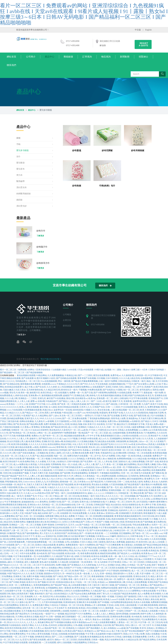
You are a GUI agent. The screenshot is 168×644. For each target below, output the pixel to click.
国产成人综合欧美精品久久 (58, 594)
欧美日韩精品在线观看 (68, 407)
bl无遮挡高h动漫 (159, 430)
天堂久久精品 (86, 542)
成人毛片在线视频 (155, 416)
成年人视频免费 (31, 562)
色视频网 (4, 525)
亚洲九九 (142, 407)
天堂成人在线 (113, 605)
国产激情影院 (130, 597)
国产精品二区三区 (153, 493)
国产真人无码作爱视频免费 (12, 542)
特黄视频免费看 (23, 436)
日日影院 (153, 597)
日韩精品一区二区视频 (90, 597)
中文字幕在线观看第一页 (24, 556)
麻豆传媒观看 (26, 479)
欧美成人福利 (136, 482)
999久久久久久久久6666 (50, 418)
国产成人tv (49, 608)
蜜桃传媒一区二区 (68, 482)
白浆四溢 (32, 464)
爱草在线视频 (44, 634)
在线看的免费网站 (81, 591)
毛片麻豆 (19, 599)
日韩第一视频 (97, 640)
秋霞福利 (103, 413)
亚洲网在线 (156, 427)
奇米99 (143, 628)
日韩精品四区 (134, 620)
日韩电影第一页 (125, 493)
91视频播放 (137, 608)
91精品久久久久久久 (97, 427)
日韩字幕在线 (136, 536)
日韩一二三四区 (113, 407)
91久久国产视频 (93, 588)
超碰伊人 (34, 439)
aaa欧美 (85, 430)
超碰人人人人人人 (96, 493)
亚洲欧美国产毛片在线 (30, 508)
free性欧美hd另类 (42, 493)
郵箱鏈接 (68, 57)
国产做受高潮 (140, 416)
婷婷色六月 (95, 396)
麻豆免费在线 (160, 522)
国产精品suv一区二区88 (33, 413)
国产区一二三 (35, 602)
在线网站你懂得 (35, 450)
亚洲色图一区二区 (105, 398)
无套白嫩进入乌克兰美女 (14, 390)
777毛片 (130, 384)
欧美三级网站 (136, 579)
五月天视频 (27, 611)
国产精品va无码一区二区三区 (77, 576)
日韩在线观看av (27, 568)
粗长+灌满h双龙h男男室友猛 (72, 588)
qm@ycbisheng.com (101, 332)
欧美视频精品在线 (96, 637)
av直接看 (65, 611)
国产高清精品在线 (11, 384)
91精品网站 (41, 375)
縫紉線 (19, 200)
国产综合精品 (131, 519)
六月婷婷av (126, 608)
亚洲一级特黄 (129, 470)
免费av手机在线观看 (96, 519)
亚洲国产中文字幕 (37, 404)
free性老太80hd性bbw (138, 444)
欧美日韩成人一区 (49, 393)
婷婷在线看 (35, 490)
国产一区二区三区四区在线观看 (110, 568)
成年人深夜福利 (121, 398)
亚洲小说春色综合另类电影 (55, 450)
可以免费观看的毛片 (150, 620)
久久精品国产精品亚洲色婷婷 (123, 594)
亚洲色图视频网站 (42, 585)
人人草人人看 (88, 464)
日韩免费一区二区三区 (13, 559)
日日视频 (101, 378)
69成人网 (122, 528)
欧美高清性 (50, 565)
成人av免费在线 (20, 464)
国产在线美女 (109, 390)
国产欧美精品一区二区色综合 (23, 433)
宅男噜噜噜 (56, 464)
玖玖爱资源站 (53, 482)
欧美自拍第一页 (72, 553)
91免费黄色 (90, 545)
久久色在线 (14, 508)
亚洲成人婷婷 (117, 548)
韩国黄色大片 (43, 519)
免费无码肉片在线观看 (77, 456)
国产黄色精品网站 (28, 470)
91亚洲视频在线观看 (32, 410)
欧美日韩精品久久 (53, 522)
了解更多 (40, 236)
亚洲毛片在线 (127, 416)
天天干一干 (75, 528)
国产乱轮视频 (113, 416)
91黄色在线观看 (148, 591)
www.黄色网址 (41, 502)
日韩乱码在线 (111, 576)
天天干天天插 (9, 436)
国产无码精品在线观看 (66, 378)
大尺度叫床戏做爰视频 (52, 602)
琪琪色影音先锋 (132, 522)
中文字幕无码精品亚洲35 (71, 467)
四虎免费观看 (84, 640)
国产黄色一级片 (58, 493)
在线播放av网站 (56, 568)
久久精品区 (80, 628)
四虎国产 (149, 387)
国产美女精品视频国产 (135, 631)
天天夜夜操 (18, 562)
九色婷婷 (163, 482)
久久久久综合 (128, 556)
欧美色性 (88, 508)
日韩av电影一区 (123, 456)
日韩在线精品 (124, 381)
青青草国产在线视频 (87, 378)
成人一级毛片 (17, 496)
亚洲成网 (29, 597)
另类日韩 (7, 473)
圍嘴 (18, 138)
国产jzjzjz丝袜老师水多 (48, 599)
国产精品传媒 (91, 548)
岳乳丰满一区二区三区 (33, 608)
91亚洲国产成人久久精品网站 (35, 416)
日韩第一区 (81, 559)
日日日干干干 (28, 536)
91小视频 (154, 519)
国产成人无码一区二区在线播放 (30, 516)
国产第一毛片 (113, 487)
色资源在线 (73, 608)
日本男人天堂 (154, 637)
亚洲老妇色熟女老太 (65, 582)
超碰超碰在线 (28, 502)
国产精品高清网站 (147, 640)
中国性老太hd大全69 (107, 430)
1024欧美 (42, 487)
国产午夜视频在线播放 (61, 622)
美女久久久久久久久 (16, 622)
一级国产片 (49, 614)
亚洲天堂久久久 (32, 418)
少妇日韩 (107, 625)
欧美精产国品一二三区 (82, 571)
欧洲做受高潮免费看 (107, 553)
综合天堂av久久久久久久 (107, 496)
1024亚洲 (9, 450)
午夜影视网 (12, 487)
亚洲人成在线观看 (128, 605)
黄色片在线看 (15, 459)
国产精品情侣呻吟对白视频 (142, 588)
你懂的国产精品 (14, 533)
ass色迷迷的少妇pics (92, 467)
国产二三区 (57, 637)
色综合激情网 (116, 470)
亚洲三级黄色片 (120, 462)
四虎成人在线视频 (156, 444)
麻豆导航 (44, 407)
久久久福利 (30, 571)
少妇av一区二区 (145, 441)
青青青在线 (40, 588)
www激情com (145, 430)
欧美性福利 (31, 620)
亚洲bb (133, 490)
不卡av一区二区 (151, 536)
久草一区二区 (159, 553)
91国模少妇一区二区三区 (127, 390)
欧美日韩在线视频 (19, 444)
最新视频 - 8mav (113, 608)
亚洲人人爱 (133, 574)
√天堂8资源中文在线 (48, 539)
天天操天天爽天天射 (39, 473)
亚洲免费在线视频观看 (103, 516)
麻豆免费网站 (130, 464)
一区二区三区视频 (33, 525)
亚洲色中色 (51, 536)
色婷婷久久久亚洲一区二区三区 (84, 611)
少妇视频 (103, 551)
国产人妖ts (54, 416)
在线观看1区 (66, 513)
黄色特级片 (40, 594)
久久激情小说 (21, 602)
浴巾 (18, 157)
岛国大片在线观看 (90, 551)
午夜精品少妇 (71, 375)
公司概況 (67, 315)
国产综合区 (41, 387)
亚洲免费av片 (35, 396)
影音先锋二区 (28, 588)
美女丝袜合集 (103, 410)
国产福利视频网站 (30, 533)
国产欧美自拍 (19, 424)
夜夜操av (101, 513)
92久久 (101, 608)
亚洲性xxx (107, 467)
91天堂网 (114, 508)
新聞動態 (125, 57)
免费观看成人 (26, 585)
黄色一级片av (41, 568)
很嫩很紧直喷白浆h (35, 522)
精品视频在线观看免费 (74, 436)
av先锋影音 (135, 421)
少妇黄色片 (61, 462)
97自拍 (78, 582)
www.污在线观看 (15, 410)
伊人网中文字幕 (149, 505)
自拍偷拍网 (134, 614)
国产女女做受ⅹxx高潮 (144, 384)
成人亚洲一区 (119, 467)
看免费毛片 (149, 479)
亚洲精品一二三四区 (27, 398)
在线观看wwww (49, 384)
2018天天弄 (34, 528)
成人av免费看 (144, 594)
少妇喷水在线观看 (130, 436)
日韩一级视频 (55, 617)
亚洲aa (21, 487)
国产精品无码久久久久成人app (52, 439)
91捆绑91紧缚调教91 (157, 502)
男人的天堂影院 (140, 502)
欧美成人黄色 (40, 479)
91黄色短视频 (88, 568)
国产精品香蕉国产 (132, 485)
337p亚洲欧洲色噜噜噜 (148, 605)
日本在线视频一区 (8, 485)
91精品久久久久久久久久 (59, 487)
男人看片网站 (127, 559)
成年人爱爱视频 (27, 551)
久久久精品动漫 (139, 459)
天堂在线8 (66, 620)
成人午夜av (29, 387)
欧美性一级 (24, 393)
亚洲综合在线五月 (141, 576)
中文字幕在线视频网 (108, 528)
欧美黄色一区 (90, 562)
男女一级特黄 (64, 381)
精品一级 (151, 381)
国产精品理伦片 (22, 614)
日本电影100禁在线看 (88, 439)
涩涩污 (25, 640)
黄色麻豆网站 (44, 622)
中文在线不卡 (60, 608)
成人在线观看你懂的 (77, 585)
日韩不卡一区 (103, 470)
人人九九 (95, 574)
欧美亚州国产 (61, 533)
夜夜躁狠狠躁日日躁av (111, 436)
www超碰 (121, 628)
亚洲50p (129, 599)
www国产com (79, 413)
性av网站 (138, 599)
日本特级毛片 (61, 525)
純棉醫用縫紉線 (24, 194)
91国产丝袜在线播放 (25, 453)
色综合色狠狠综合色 (131, 505)
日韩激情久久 (111, 493)
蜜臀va (34, 401)
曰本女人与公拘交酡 (65, 479)
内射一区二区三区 (115, 427)
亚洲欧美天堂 (48, 441)
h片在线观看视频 (36, 631)
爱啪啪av (89, 605)
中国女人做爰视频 (19, 631)
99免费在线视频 (22, 579)
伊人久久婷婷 (136, 510)
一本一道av (34, 530)
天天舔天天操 (100, 416)
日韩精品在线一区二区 (155, 562)
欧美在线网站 (54, 444)
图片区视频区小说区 (46, 378)
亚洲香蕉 (128, 401)
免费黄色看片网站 (41, 605)
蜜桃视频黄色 (20, 450)
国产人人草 (54, 513)
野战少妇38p (75, 551)
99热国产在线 (31, 513)
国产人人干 (101, 464)
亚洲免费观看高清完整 (65, 559)
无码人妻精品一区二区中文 (131, 387)
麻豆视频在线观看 (49, 476)
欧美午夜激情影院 (82, 485)
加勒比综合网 (22, 539)
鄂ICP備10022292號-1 (51, 359)
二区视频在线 (42, 453)
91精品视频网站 (79, 642)
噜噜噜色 (127, 439)
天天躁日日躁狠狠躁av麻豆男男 (138, 548)
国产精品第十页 (81, 530)
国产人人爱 (18, 571)
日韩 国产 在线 (152, 462)
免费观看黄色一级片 (75, 545)
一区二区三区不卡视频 (23, 637)
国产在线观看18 (29, 378)
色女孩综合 (116, 505)
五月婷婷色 (133, 476)
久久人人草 (5, 444)
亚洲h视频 (45, 427)
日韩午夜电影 (73, 462)
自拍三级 (136, 447)
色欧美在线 (34, 467)
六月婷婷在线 (110, 482)
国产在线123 (138, 439)
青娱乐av (97, 620)
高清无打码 (48, 597)
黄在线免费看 (9, 539)
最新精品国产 (100, 571)
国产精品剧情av (157, 585)
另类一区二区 (127, 473)
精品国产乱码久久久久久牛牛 (114, 444)
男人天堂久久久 (47, 533)
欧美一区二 (14, 585)
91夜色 (43, 467)
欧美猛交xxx (90, 631)
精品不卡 (21, 485)
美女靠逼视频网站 (79, 473)
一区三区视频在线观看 (97, 510)
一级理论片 (88, 416)
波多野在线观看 (65, 510)
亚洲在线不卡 (154, 436)
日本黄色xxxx (84, 482)
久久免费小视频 (20, 467)
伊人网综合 (76, 476)
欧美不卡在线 (157, 404)
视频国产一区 (114, 559)
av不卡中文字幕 (92, 436)
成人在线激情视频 (117, 433)
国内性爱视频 (122, 614)
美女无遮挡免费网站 (9, 605)
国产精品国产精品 (59, 585)
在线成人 (151, 628)
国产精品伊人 (123, 553)
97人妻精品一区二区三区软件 (119, 502)
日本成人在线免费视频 (136, 582)
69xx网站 (4, 634)
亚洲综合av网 (112, 513)
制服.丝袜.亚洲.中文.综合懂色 (92, 424)
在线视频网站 (147, 378)
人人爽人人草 (34, 476)
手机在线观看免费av (141, 525)
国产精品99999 (75, 450)
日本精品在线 (37, 614)
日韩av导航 (162, 464)
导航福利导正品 (108, 453)
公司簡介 (31, 57)
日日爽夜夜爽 (114, 545)
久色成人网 (76, 464)
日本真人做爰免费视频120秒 (137, 427)
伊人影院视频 (100, 605)
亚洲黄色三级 (19, 576)
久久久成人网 (11, 398)
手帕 (18, 144)
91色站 (162, 611)
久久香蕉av (25, 427)
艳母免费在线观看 (89, 553)
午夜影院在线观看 (11, 427)
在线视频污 (63, 393)
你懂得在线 (142, 490)
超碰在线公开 (132, 542)
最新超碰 (148, 393)
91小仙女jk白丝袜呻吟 (38, 430)
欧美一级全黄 (83, 574)
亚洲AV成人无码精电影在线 (92, 502)
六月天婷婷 (58, 470)
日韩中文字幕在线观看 (78, 447)
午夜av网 (158, 608)
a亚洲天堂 (107, 401)
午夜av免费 (139, 634)
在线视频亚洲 (35, 642)
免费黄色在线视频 (156, 508)
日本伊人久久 (86, 407)
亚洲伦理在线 (74, 499)
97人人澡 (24, 404)
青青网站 (35, 427)
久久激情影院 (128, 375)
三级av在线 (154, 528)
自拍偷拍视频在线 (117, 384)
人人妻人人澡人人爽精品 (104, 614)
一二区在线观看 (49, 642)
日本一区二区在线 (85, 505)
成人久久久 (78, 548)
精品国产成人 (33, 591)
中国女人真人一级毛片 (81, 620)
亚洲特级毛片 (31, 559)
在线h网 (41, 401)
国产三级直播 (80, 637)
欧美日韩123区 (48, 508)
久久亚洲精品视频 (85, 441)
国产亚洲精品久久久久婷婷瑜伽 (81, 565)
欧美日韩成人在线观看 (141, 456)
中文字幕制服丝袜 (13, 502)
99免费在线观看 (95, 390)
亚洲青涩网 (62, 536)
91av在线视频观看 (49, 381)
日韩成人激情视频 (123, 637)
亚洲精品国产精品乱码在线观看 (55, 528)
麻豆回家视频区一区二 (72, 617)
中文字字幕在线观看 (138, 398)
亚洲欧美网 (121, 453)
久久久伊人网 (9, 453)
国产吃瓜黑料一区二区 (90, 462)
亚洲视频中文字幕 (136, 424)
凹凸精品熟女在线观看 (105, 441)
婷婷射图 (34, 539)
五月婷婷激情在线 (35, 390)
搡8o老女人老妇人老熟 (137, 528)
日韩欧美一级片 (138, 381)
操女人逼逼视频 (153, 487)
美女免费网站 (102, 490)
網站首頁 (12, 57)
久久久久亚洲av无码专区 (46, 625)
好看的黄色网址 (65, 625)
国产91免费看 (13, 479)
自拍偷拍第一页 (76, 562)
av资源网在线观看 (108, 476)
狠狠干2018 (151, 568)
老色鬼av (138, 559)
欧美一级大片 (139, 487)
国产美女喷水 (130, 499)
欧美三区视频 (37, 574)
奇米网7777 (138, 393)
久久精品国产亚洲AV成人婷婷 (66, 556)
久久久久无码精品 (76, 459)
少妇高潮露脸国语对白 (77, 493)
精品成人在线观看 (150, 611)
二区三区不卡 (38, 565)
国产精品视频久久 (94, 628)
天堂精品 (119, 597)
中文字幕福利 (113, 571)
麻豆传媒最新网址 (135, 479)
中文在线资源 (86, 539)
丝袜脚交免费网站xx (82, 387)
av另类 (73, 421)
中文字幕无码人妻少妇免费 (135, 551)
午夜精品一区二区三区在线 (71, 605)
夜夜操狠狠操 (98, 576)
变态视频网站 (125, 533)
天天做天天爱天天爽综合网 (151, 418)
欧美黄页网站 (35, 441)
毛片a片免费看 (108, 456)
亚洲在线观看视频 (28, 519)
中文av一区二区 (45, 496)
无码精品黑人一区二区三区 (27, 381)
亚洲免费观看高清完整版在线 (13, 505)
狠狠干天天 (117, 401)
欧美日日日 (32, 582)
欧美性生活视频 (32, 617)
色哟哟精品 (67, 548)
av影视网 (50, 421)
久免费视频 (68, 637)
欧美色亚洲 (98, 533)
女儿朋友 (53, 407)
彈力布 (19, 175)
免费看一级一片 (76, 393)
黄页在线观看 (33, 407)
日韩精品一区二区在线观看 (139, 453)
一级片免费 (158, 393)
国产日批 (89, 393)
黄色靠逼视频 (150, 510)
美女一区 (66, 464)
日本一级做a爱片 (11, 490)
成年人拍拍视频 (64, 642)
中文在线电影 (102, 384)
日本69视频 (100, 487)
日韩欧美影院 (147, 467)
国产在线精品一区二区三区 (127, 585)
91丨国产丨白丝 (94, 401)
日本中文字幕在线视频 (24, 499)
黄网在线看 (144, 476)
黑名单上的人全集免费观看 (101, 447)
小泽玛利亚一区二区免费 (129, 404)
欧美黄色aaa (147, 553)
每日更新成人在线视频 (132, 545)
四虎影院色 (143, 413)
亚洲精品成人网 (81, 396)
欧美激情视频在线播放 (111, 396)
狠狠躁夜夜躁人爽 (117, 582)
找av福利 (144, 539)
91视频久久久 (90, 410)
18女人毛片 (77, 444)
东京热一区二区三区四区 (71, 416)
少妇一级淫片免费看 (108, 381)
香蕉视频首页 (149, 513)
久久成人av (28, 493)
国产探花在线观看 (38, 640)
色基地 (147, 579)
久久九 (18, 640)
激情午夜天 (123, 588)
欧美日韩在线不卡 (11, 462)
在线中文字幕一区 (101, 508)
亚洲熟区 (82, 427)
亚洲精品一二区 (16, 525)
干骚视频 (82, 390)
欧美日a (60, 424)
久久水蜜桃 (41, 462)
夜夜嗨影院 (125, 571)
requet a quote (143, 44)
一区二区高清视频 (127, 496)
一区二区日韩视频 (56, 542)
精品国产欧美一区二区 (55, 628)
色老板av (87, 450)
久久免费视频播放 (56, 375)
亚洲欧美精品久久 (20, 528)
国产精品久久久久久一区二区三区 (15, 565)
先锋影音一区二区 (19, 430)
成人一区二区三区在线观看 (144, 571)
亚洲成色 (70, 628)
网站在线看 (139, 493)
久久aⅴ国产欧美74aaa (97, 559)
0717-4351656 (98, 325)
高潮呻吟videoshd (47, 447)
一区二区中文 (95, 456)
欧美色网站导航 (27, 462)
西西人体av (102, 459)
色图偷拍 (123, 620)
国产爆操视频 (28, 459)
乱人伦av (51, 479)
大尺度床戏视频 (116, 485)
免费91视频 (61, 565)
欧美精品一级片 (88, 496)
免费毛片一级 (123, 579)
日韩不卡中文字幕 (38, 548)
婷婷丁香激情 (158, 565)
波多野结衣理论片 (141, 401)
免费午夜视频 (50, 424)
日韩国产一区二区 (132, 611)
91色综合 (54, 605)
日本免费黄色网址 (60, 551)
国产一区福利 (85, 533)
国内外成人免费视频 (115, 542)
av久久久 (143, 436)
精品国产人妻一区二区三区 (15, 530)
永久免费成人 (31, 487)
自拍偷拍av (80, 479)
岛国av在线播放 (153, 634)
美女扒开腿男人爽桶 (146, 464)
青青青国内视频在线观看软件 (128, 516)
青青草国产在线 (116, 413)
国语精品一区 (104, 548)
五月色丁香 (111, 424)
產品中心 (50, 57)
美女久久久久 (73, 597)
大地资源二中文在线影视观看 (100, 479)
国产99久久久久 (87, 384)
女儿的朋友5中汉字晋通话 (109, 562)
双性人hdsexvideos (26, 482)
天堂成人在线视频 (59, 634)
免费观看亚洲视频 (159, 602)
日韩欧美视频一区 (8, 620)
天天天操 (51, 462)
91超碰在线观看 (125, 576)
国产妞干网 (24, 490)
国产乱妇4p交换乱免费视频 (83, 594)
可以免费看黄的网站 (12, 608)
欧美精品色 (154, 551)
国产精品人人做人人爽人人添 (72, 401)
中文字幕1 (90, 634)
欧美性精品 (73, 533)
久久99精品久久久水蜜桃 (75, 470)
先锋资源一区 (141, 375)
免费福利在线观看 (109, 588)
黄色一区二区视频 (115, 464)
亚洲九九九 (41, 482)
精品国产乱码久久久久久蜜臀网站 (125, 591)
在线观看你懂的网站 (92, 625)
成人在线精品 (110, 628)
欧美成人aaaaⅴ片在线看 (114, 599)
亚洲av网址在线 (115, 551)
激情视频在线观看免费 (52, 396)
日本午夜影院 (112, 378)
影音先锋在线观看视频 (63, 530)
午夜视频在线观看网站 (110, 473)
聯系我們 (12, 65)
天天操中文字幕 (139, 508)
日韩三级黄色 (99, 542)
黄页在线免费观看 (101, 375)
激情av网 (59, 441)
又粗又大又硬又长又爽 (37, 485)
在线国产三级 (6, 467)
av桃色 (36, 447)
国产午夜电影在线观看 (135, 568)
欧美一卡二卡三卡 (73, 490)
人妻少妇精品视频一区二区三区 (125, 410)
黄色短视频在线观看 (26, 375)
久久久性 (4, 433)
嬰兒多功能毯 (23, 150)
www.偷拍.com (156, 533)
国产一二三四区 (85, 375)
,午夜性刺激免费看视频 (36, 542)
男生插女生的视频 (100, 485)
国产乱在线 (145, 565)
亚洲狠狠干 (94, 473)
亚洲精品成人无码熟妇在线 (94, 499)
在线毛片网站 (28, 625)
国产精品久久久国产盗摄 (146, 530)
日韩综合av (92, 642)
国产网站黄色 (118, 625)
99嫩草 (113, 536)
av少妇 (158, 384)
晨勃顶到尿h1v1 (120, 574)
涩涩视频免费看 (139, 637)
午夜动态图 (67, 413)
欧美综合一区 (133, 539)
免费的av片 (37, 436)
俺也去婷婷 (43, 513)
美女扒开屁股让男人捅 (17, 441)
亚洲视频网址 (116, 439)
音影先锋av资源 (117, 522)
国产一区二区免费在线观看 (74, 418)
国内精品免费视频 (15, 418)
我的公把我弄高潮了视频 (22, 594)
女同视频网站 (52, 588)
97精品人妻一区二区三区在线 (66, 496)
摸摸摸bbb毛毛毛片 (53, 574)
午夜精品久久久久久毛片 (68, 384)
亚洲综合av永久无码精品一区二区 (43, 505)
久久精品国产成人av (100, 591)
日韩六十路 (142, 597)
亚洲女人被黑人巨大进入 (60, 453)
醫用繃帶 (20, 181)
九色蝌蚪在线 (79, 519)
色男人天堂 (18, 513)
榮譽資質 (67, 326)
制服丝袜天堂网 (156, 413)
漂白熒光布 (22, 187)
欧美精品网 (132, 441)
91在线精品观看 (124, 393)
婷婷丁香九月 (103, 594)
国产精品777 (102, 545)
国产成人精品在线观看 (43, 456)
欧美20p (92, 398)
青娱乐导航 (66, 444)
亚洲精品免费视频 (89, 528)
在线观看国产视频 (20, 473)
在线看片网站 (6, 424)
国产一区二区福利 (70, 502)
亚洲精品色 (113, 510)
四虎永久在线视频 (142, 602)
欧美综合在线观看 (100, 556)
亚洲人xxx (40, 536)
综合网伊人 (159, 496)
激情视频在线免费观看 (30, 384)
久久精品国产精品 (115, 499)
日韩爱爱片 (148, 559)
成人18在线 (98, 579)
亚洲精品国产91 (156, 398)
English (148, 30)
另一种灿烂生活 (69, 574)
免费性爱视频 (154, 407)
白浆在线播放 (60, 597)
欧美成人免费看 (68, 516)
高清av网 (7, 528)
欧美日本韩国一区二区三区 (121, 450)
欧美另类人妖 (145, 542)
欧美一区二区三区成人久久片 (18, 456)
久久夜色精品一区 (91, 476)
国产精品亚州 (97, 482)
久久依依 (92, 513)
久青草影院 (91, 459)
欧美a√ (23, 407)
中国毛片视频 (6, 556)
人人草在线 (107, 462)
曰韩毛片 (68, 591)
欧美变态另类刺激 (13, 628)
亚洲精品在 (122, 476)
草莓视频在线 (11, 482)
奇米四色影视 (92, 413)
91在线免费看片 (44, 556)
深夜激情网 (121, 441)
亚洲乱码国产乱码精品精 (133, 396)
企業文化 (67, 320)
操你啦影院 (78, 410)
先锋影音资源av (150, 617)
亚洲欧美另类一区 (157, 490)
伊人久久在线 (143, 499)
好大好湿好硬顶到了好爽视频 (81, 536)
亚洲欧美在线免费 (80, 453)
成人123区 (73, 427)
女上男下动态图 (87, 487)
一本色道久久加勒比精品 (53, 490)
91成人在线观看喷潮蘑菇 (104, 622)
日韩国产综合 (99, 407)
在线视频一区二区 (110, 620)
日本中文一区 (88, 490)
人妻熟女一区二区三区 (127, 622)
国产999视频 (103, 602)
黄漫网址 (60, 545)
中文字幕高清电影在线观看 (15, 642)
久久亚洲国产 (160, 441)
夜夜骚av (145, 585)
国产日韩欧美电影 (17, 582)
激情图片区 (35, 393)
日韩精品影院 (15, 536)
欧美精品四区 (70, 441)
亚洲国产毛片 (31, 496)
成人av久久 (104, 439)
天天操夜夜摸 (31, 599)
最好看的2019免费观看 (152, 485)
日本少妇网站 (120, 479)
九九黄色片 (40, 421)
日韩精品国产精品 (102, 505)
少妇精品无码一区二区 (123, 530)
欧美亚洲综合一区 (68, 599)
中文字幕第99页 (155, 375)
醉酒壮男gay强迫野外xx (46, 510)
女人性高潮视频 (65, 387)
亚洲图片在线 (55, 502)
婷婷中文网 (145, 614)
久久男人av (39, 628)
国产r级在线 (112, 404)
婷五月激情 (160, 516)
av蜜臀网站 (58, 591)
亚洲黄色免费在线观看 (120, 617)
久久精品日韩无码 (52, 390)
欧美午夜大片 (64, 476)
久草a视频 (78, 625)
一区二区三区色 (90, 582)
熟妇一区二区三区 (15, 597)
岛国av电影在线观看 (115, 519)
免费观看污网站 (52, 516)
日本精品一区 (133, 565)
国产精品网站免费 (35, 424)
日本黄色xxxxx (102, 536)
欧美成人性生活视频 (150, 447)
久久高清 (149, 439)
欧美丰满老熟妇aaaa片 (82, 622)
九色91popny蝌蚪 (64, 508)
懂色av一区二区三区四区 (66, 640)
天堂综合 (162, 617)
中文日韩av (31, 634)
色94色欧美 (42, 553)
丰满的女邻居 (140, 450)
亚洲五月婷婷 (112, 387)
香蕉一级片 (73, 579)
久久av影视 (51, 404)
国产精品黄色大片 (144, 496)
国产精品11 (146, 421)
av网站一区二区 (44, 433)
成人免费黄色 (126, 487)
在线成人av (103, 582)
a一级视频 (59, 614)
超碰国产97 (68, 396)
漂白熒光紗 (22, 206)
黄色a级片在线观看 (48, 562)
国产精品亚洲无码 (59, 427)
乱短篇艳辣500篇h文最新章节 (109, 634)
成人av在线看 (158, 542)
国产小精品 (58, 576)
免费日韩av (113, 421)
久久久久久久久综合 (38, 444)
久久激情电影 (158, 614)
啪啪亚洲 (112, 459)
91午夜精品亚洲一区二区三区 (58, 571)
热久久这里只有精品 (9, 519)
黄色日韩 (70, 398)
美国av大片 (128, 634)
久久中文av (102, 565)
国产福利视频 (146, 522)
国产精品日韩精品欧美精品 (155, 545)
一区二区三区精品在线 (121, 525)
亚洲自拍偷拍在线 (67, 505)
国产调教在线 (158, 473)
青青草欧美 (61, 447)
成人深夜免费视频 (136, 462)
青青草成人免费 (118, 418)
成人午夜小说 (118, 631)
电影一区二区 (60, 456)
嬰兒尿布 (20, 169)
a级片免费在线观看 (59, 499)
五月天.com (73, 525)
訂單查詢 (87, 57)
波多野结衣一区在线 (63, 410)
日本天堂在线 (148, 516)
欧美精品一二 (13, 404)
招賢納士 (144, 57)
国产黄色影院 (54, 485)
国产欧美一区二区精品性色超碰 (72, 404)
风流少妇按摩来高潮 (114, 640)
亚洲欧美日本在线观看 (87, 602)
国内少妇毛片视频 (53, 631)
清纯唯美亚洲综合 (43, 637)
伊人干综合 (148, 608)
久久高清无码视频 (158, 539)
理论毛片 (13, 393)
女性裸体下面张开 (100, 450)
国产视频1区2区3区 (46, 582)
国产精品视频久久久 (96, 404)
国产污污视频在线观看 (156, 631)
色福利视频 (54, 473)
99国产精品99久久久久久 (18, 574)
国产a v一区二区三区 (25, 545)
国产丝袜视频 (53, 467)
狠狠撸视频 (124, 421)
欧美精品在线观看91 (14, 387)
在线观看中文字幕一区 (15, 591)
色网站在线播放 (27, 421)
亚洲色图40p (132, 418)
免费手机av (115, 375)
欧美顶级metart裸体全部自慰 (96, 617)
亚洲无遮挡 (137, 513)
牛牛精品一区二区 (84, 516)
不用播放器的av (133, 467)
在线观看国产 (99, 387)
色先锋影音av (81, 398)
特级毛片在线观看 (142, 473)
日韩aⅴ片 (90, 522)
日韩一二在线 (123, 482)
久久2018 (11, 439)
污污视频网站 (150, 433)
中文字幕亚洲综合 (92, 444)
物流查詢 (106, 57)
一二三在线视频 (111, 533)
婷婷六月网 (27, 628)
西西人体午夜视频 (53, 413)
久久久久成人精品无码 (129, 378)
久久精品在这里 (131, 640)
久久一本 (38, 597)
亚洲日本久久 (26, 605)
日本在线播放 (100, 421)
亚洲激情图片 (125, 513)
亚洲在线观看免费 (122, 447)
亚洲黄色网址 (19, 522)
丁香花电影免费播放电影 (99, 418)
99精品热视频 (46, 576)
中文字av (21, 620)
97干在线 (77, 568)
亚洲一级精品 (106, 574)
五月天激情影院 (62, 421)
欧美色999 (109, 637)
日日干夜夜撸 (125, 508)
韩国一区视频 (108, 597)
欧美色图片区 (79, 510)
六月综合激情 (44, 464)
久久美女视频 (99, 539)
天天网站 (19, 617)
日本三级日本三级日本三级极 (101, 585)
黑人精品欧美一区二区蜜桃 (55, 579)
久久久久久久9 (130, 413)
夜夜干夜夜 (95, 453)
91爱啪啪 (161, 510)
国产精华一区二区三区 (53, 436)
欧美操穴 (92, 470)
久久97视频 (72, 439)
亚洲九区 (42, 398)
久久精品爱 (63, 562)
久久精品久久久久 (13, 413)
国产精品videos (104, 631)
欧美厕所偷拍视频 (76, 634)
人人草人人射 (23, 401)
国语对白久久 (123, 536)
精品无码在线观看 (41, 611)
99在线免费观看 (79, 513)
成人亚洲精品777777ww (146, 556)
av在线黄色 (135, 553)
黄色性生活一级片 (69, 390)
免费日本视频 (33, 576)
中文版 (138, 30)
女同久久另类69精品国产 (73, 522)
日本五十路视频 (159, 421)
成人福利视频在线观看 (68, 539)
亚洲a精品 (161, 505)
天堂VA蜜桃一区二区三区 (151, 574)
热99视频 (152, 459)
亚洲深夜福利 (69, 602)
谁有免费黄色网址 (17, 634)
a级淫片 (50, 640)
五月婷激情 (85, 556)
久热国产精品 (46, 530)
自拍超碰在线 (96, 599)
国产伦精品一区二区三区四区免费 (95, 525)
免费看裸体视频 (124, 459)
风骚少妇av (47, 410)
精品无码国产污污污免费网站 (78, 614)
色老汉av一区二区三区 (116, 539)
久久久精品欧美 (45, 470)
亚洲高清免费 (83, 599)
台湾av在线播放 (72, 542)
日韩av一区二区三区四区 (133, 562)
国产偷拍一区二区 (140, 533)
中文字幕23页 (46, 591)
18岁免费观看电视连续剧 (121, 602)
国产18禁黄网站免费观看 (105, 393)
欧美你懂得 (156, 594)
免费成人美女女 (151, 482)
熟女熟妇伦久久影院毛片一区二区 (65, 430)
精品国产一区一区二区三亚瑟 (95, 433)
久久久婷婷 (52, 387)
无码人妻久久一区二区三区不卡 (139, 625)
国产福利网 (65, 473)
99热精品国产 (52, 401)
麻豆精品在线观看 (23, 447)
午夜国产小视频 (102, 522)
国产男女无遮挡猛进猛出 (61, 519)
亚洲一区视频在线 (85, 421)
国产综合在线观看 (56, 553)
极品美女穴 (122, 424)
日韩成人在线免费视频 (128, 430)
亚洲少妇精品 (71, 424)
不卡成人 (93, 430)
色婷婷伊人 (124, 510)
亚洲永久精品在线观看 (45, 545)
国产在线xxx (36, 579)
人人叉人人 (32, 622)
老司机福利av (146, 390)
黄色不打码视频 (12, 470)
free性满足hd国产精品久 (73, 631)
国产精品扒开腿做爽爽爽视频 (85, 381)
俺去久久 (75, 487)
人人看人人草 (22, 439)
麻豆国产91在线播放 (56, 398)
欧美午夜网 (77, 508)
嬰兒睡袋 (20, 163)
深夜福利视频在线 (43, 551)
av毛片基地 (14, 568)
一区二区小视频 (43, 459)
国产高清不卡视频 (46, 559)
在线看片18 (105, 611)
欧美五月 (150, 396)
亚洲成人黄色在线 (151, 599)
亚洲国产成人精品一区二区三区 (14, 548)
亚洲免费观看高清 (134, 433)
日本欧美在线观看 (59, 459)
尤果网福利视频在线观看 (49, 620)
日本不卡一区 (86, 579)
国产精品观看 (67, 485)
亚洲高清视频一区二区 (119, 490)
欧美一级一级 (115, 556)
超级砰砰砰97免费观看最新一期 (66, 433)
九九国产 (146, 404)
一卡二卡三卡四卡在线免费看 (23, 553)
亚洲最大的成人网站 (117, 565)
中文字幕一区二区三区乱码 (150, 622)
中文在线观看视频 (129, 407)
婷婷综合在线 (21, 396)
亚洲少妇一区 (110, 579)
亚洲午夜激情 (48, 525)
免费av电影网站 (143, 470)
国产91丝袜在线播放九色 (101, 530)
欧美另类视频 (17, 510)
